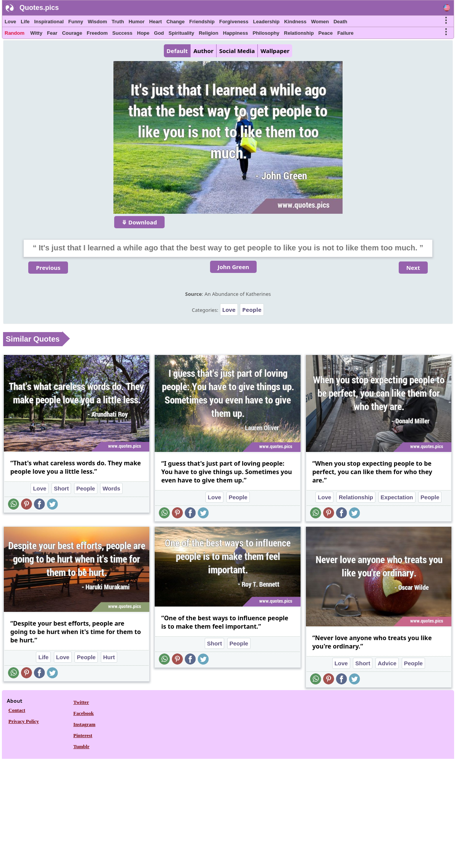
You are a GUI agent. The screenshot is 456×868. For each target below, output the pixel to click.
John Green (234, 267)
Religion (208, 33)
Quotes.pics (39, 8)
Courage (72, 33)
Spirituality (181, 33)
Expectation (397, 497)
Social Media (237, 51)
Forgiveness (234, 22)
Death (340, 22)
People (252, 310)
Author (203, 51)
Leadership (266, 22)
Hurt (109, 657)
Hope (143, 33)
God (159, 33)
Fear (52, 33)
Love (10, 22)
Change (176, 22)
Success (122, 33)
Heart (156, 22)
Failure (345, 33)
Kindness (295, 22)
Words (111, 488)
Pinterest (83, 735)
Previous (48, 268)
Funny (76, 22)
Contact (17, 710)
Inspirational (49, 22)
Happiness (236, 33)
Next (413, 268)
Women (320, 22)
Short (61, 488)
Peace (326, 33)
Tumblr (81, 746)
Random (15, 33)
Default (177, 51)
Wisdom (97, 22)
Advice (387, 663)
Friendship (202, 22)
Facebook (83, 713)
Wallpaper (275, 51)
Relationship (299, 33)
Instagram (84, 724)
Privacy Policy (24, 721)
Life (25, 22)
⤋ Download (139, 222)
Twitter (81, 702)
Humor (137, 22)
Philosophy (266, 33)
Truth (118, 22)
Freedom (97, 33)
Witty (36, 33)
